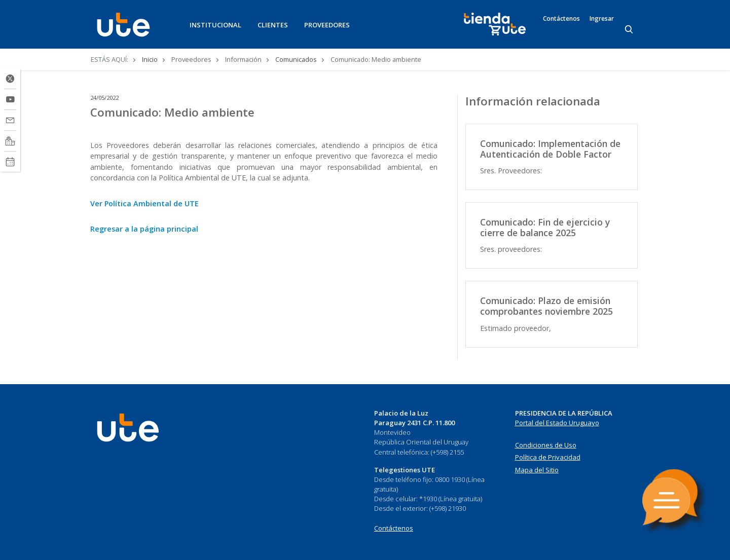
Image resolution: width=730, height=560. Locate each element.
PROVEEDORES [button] (327, 25)
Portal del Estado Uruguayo (557, 423)
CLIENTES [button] (273, 25)
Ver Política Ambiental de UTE (144, 203)
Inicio (150, 59)
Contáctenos (561, 19)
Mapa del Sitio (537, 470)
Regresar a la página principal (144, 229)
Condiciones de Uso (546, 445)
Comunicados (296, 59)
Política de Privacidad (548, 457)
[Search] (630, 30)
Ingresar (602, 19)
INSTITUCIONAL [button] (215, 25)
